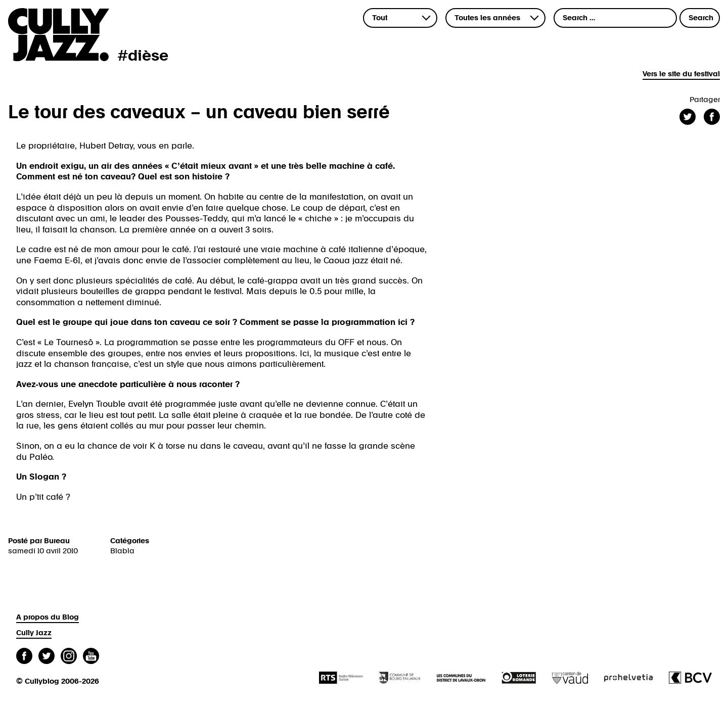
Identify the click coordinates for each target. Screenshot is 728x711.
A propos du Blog (48, 617)
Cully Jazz (34, 633)
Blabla (122, 551)
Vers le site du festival (681, 74)
